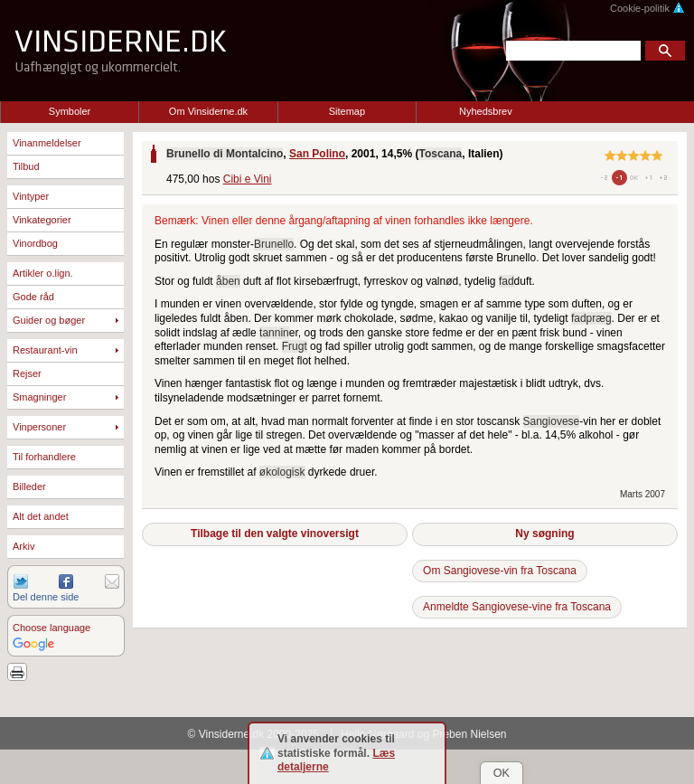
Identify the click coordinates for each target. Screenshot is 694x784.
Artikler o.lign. (43, 273)
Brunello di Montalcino (225, 154)
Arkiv (23, 546)
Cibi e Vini (248, 179)
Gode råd (33, 297)
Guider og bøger (49, 320)
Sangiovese (552, 421)
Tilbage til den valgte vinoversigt (275, 534)
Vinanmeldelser (47, 143)
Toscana (440, 154)
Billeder (29, 486)
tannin (274, 333)
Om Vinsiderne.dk (208, 111)
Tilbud (26, 166)
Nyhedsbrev (486, 111)
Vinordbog (35, 243)
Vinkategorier (42, 220)
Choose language (52, 628)
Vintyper (31, 196)
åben (228, 281)
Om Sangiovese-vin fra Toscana (500, 571)
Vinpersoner (39, 427)
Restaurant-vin (45, 350)
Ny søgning (544, 534)
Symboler (70, 111)
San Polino (317, 154)
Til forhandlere (44, 457)
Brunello (274, 244)
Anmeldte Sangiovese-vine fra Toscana (517, 607)
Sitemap (347, 111)
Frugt (295, 346)
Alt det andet (41, 516)
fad (506, 281)
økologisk (282, 472)
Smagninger (39, 397)
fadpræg (591, 318)
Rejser (27, 373)
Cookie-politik (647, 8)
